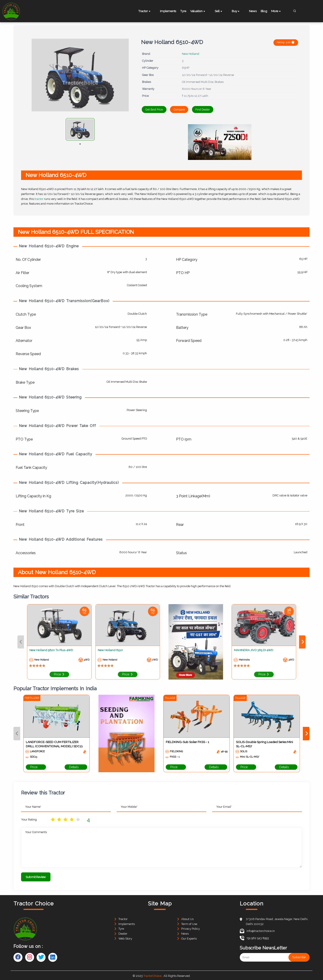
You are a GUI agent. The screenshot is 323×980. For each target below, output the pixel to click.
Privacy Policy (191, 928)
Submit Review (36, 877)
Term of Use (189, 923)
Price (36, 767)
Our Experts (189, 937)
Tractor (147, 11)
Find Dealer (221, 110)
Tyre (186, 11)
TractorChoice (152, 975)
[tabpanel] (80, 129)
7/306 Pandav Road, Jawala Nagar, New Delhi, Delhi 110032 (277, 920)
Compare (189, 110)
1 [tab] (80, 144)
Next (306, 734)
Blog (265, 11)
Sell (222, 11)
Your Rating (29, 820)
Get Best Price (157, 110)
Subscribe (299, 956)
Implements (168, 11)
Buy (237, 11)
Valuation (204, 11)
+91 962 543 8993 (254, 937)
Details (76, 767)
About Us (187, 918)
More (280, 11)
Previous (17, 734)
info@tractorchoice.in (257, 930)
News (251, 11)
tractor (39, 199)
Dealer (123, 932)
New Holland (191, 54)
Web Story (125, 937)
